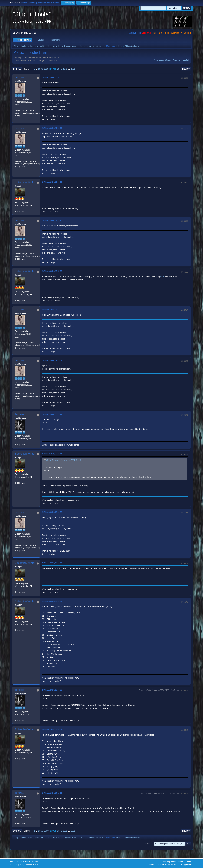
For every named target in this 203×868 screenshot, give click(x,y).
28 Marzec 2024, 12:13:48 (52, 220)
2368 (40, 69)
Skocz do (149, 844)
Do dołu (17, 69)
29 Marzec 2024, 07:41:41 (52, 563)
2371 (59, 69)
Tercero (19, 414)
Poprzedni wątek (162, 60)
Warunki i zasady (177, 862)
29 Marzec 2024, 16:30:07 (52, 729)
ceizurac (20, 77)
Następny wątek (181, 60)
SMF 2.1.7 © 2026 (17, 862)
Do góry (17, 831)
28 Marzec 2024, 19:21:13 (52, 454)
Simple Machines (32, 862)
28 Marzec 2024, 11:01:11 (52, 128)
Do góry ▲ (189, 862)
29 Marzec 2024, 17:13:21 (52, 793)
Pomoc (166, 862)
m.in (162, 277)
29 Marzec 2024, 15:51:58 (52, 690)
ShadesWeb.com (32, 865)
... (37, 69)
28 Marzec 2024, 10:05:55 (52, 77)
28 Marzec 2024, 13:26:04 (52, 309)
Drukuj (186, 69)
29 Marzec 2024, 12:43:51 (52, 601)
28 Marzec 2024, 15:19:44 (52, 414)
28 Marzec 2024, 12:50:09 (52, 271)
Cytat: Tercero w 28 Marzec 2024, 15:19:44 (65, 460)
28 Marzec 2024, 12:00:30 (52, 182)
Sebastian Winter (25, 182)
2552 (73, 69)
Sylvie (118, 46)
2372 (65, 69)
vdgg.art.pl (147, 33)
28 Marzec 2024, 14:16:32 (52, 360)
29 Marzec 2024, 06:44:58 (52, 512)
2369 (46, 69)
